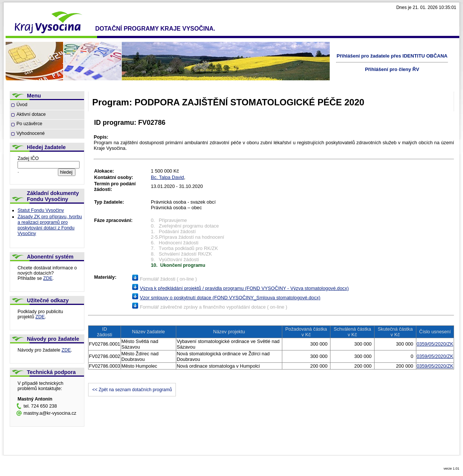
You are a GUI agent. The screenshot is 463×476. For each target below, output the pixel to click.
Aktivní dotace (31, 114)
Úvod (22, 105)
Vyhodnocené (31, 133)
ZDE (48, 278)
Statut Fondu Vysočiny (41, 210)
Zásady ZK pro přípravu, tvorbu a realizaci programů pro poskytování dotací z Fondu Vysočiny (50, 225)
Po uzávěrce (29, 124)
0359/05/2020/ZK (435, 344)
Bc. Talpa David (167, 177)
